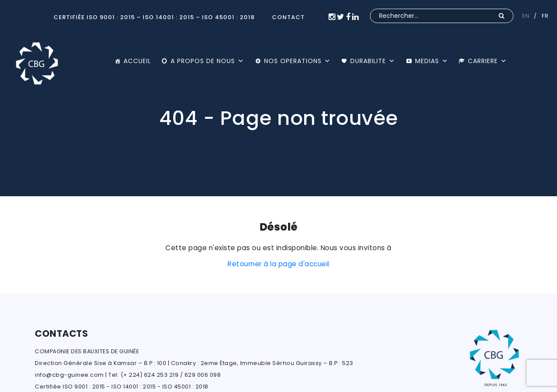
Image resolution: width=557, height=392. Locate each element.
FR (545, 16)
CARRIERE (487, 61)
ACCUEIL (137, 61)
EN (526, 16)
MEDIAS (432, 61)
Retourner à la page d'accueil (278, 264)
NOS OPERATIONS (297, 61)
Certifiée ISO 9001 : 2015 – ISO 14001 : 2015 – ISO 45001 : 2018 (154, 17)
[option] (278, 98)
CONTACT (288, 17)
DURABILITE (373, 61)
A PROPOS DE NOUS (207, 61)
